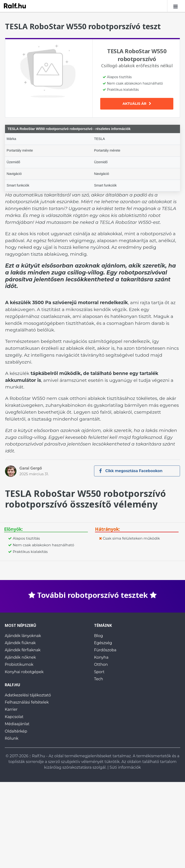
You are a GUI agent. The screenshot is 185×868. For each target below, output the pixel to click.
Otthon (101, 665)
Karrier (11, 710)
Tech (99, 679)
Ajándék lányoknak (23, 636)
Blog (98, 636)
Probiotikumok (19, 665)
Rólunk (12, 738)
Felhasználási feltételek (27, 703)
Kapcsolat (14, 717)
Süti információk (125, 767)
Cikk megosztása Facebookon (131, 471)
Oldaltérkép (16, 731)
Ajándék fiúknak (20, 643)
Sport (99, 672)
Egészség (103, 643)
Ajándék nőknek (20, 657)
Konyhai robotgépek (24, 672)
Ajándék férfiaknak (23, 650)
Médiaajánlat (17, 724)
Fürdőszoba (105, 650)
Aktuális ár (137, 104)
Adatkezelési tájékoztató (28, 695)
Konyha (101, 657)
